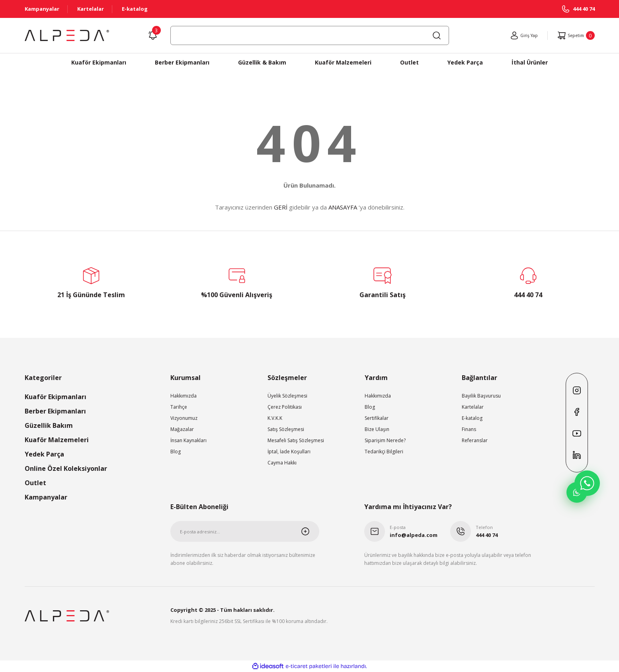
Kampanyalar (46, 497)
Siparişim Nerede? (385, 440)
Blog (176, 452)
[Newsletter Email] (245, 531)
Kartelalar (473, 407)
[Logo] (67, 35)
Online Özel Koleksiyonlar (66, 468)
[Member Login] (517, 35)
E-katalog (472, 418)
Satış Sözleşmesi (286, 429)
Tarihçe (179, 407)
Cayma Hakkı (282, 463)
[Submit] (310, 531)
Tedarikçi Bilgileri (384, 452)
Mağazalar (182, 429)
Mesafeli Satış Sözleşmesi (296, 440)
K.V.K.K (275, 418)
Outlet (35, 483)
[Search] (310, 35)
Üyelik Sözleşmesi (287, 396)
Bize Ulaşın (377, 429)
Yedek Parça (44, 454)
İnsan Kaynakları (188, 440)
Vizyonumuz (184, 418)
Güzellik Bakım (49, 425)
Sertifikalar (377, 418)
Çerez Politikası (285, 407)
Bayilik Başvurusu (481, 396)
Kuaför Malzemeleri (57, 440)
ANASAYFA (343, 207)
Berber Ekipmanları (55, 411)
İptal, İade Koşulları (289, 452)
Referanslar (475, 440)
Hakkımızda (184, 396)
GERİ (281, 207)
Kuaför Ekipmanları (56, 397)
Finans (469, 429)
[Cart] (574, 35)
